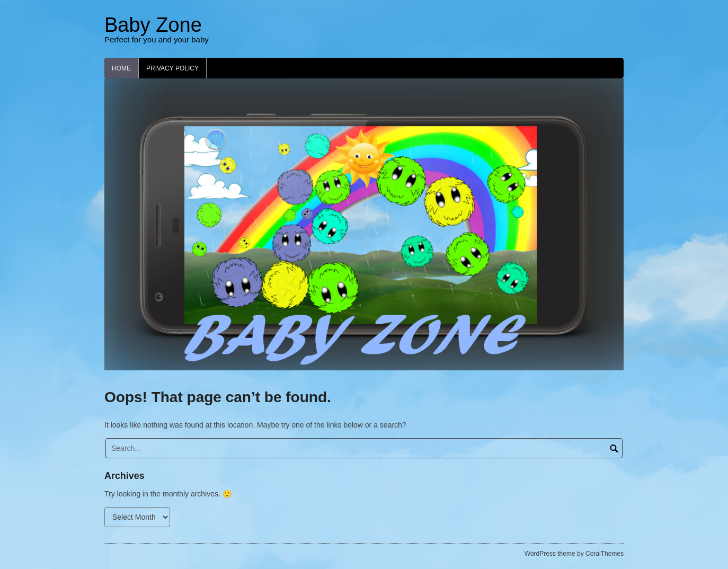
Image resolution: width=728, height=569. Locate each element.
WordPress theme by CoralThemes (574, 554)
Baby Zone (153, 25)
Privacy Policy (172, 68)
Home (121, 68)
